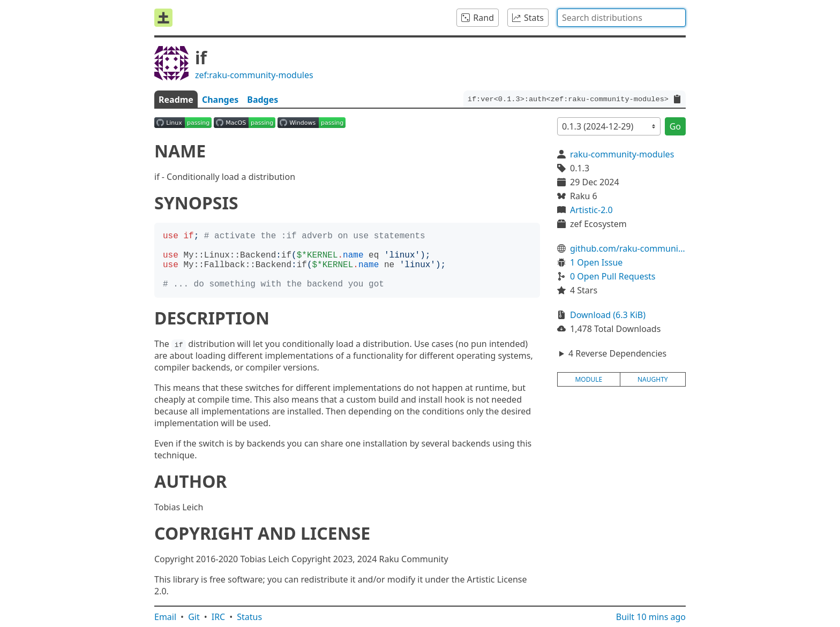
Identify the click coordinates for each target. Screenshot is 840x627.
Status (249, 617)
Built (651, 617)
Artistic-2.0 (591, 210)
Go (675, 126)
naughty (653, 379)
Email (165, 617)
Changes (220, 100)
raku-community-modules (622, 154)
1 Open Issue (596, 262)
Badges (262, 100)
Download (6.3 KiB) (608, 315)
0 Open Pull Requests (613, 276)
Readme (176, 100)
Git (194, 617)
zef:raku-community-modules (254, 75)
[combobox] (621, 18)
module (588, 379)
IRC (219, 617)
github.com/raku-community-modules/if (628, 248)
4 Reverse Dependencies (617, 353)
